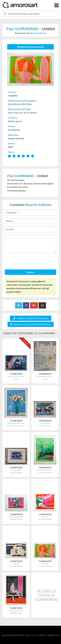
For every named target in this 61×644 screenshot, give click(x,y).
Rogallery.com (16, 613)
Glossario (51, 635)
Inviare (30, 272)
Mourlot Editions (38, 33)
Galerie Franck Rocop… (16, 426)
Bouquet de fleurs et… (16, 423)
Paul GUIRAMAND (22, 29)
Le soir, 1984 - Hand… (16, 376)
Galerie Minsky (45, 472)
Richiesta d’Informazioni (31, 47)
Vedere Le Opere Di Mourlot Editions (31, 324)
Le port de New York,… (45, 376)
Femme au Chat (16, 610)
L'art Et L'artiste (45, 426)
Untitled (45, 517)
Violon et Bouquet (16, 517)
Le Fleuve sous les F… (45, 470)
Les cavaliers (45, 423)
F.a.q (58, 635)
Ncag (16, 379)
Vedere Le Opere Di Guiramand (31, 318)
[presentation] (29, 262)
